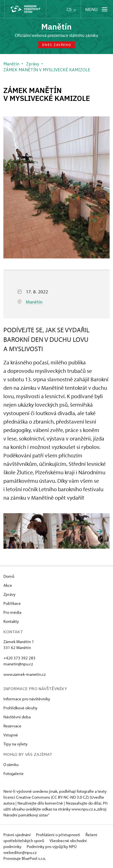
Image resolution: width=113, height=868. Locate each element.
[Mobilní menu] (97, 9)
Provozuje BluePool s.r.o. (25, 858)
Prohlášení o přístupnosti (58, 835)
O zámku (11, 764)
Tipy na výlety (15, 744)
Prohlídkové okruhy (20, 708)
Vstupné (11, 735)
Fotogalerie (13, 773)
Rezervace (12, 726)
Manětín (56, 27)
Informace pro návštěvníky (27, 699)
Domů (9, 576)
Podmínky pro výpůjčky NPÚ (52, 846)
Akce (8, 585)
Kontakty (11, 621)
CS (71, 9)
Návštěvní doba (17, 717)
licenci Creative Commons (27, 797)
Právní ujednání (17, 835)
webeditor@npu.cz (20, 852)
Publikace (12, 603)
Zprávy (9, 594)
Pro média (12, 612)
